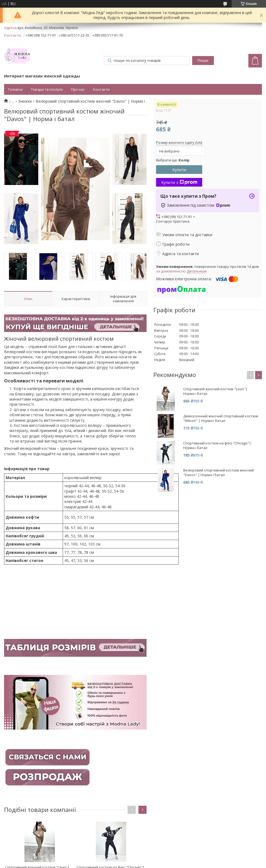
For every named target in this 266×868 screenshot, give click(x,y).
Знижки (25, 101)
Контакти (101, 89)
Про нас (78, 89)
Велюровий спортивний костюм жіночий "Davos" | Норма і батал (218, 473)
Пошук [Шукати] (203, 61)
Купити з (179, 182)
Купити (179, 170)
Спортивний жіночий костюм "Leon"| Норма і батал (215, 391)
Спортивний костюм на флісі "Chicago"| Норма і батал (217, 446)
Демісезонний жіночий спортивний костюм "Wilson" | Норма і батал (221, 418)
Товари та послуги (47, 89)
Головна (15, 89)
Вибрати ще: (173, 160)
